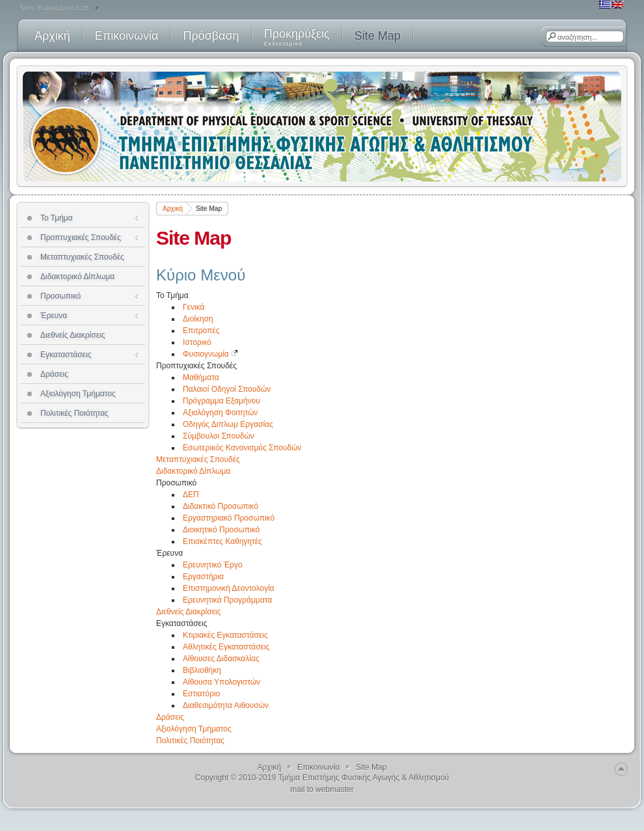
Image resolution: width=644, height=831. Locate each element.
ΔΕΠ (191, 495)
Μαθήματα (201, 377)
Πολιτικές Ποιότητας (190, 741)
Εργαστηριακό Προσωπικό (229, 518)
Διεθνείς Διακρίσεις (189, 612)
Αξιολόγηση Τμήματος (194, 729)
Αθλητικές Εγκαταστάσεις (226, 647)
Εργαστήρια (203, 577)
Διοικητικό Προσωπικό (221, 530)
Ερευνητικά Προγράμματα (227, 600)
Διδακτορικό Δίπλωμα (193, 471)
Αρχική (173, 209)
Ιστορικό (197, 342)
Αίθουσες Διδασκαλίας (221, 659)
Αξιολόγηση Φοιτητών (220, 413)
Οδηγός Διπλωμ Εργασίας (228, 424)
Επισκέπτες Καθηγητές (222, 541)
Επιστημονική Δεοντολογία (229, 588)
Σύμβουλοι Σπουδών (219, 436)
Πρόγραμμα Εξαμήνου (221, 401)
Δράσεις (170, 717)
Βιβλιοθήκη (202, 670)
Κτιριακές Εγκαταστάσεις (225, 635)
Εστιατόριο (201, 694)
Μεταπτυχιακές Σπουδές (198, 459)
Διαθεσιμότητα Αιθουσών (226, 705)
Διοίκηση (198, 319)
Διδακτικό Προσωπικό (221, 506)
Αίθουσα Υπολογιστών (221, 682)
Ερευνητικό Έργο (213, 565)
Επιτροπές (201, 331)
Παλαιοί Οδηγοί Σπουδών (227, 389)
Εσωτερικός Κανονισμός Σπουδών (242, 448)
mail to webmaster (322, 789)
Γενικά (194, 307)
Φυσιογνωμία (210, 354)
